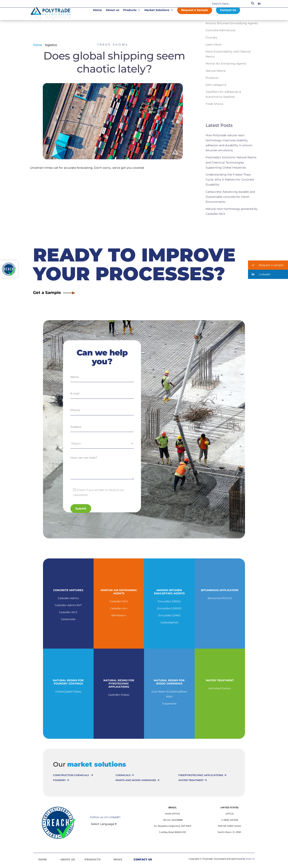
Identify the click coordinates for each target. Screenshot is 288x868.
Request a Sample (195, 10)
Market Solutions (159, 10)
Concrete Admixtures (220, 30)
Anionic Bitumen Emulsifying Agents (232, 23)
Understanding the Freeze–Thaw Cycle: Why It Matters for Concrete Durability (230, 180)
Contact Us (228, 10)
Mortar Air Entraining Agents (226, 64)
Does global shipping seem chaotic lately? (114, 62)
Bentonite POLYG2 (220, 598)
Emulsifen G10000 (169, 608)
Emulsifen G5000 (169, 601)
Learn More (213, 44)
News (118, 859)
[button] (268, 265)
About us (112, 10)
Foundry (211, 37)
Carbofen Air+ (119, 608)
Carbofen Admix (68, 598)
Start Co (250, 859)
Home (97, 10)
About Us (68, 859)
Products (132, 10)
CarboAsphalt (169, 622)
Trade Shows (113, 44)
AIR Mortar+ (119, 615)
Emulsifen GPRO (169, 615)
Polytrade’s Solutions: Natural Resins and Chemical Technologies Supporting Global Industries (231, 162)
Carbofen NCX (68, 612)
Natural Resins (216, 71)
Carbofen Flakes (119, 695)
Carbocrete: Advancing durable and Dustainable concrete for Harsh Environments (230, 197)
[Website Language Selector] (104, 824)
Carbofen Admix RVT (68, 605)
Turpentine (169, 703)
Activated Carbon (220, 688)
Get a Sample (54, 293)
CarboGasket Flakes (68, 691)
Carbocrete (68, 619)
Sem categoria (216, 85)
